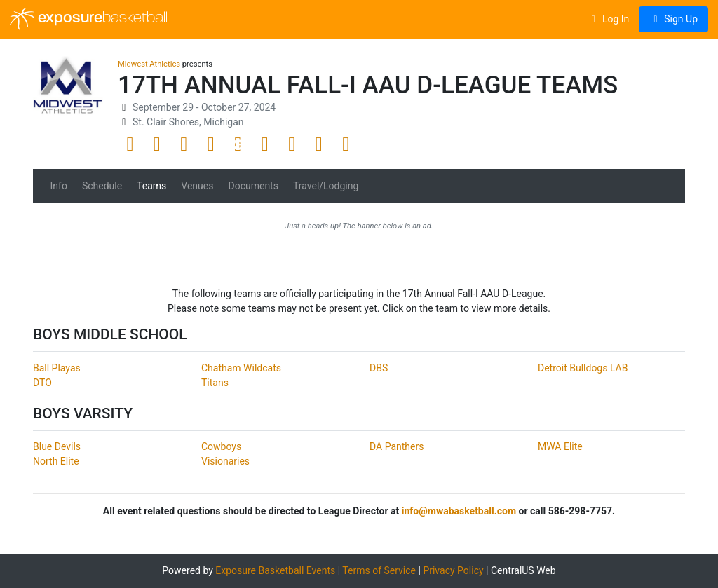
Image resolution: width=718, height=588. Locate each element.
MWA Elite (560, 446)
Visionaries (225, 461)
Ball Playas (57, 368)
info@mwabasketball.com (459, 511)
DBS (379, 368)
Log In (608, 19)
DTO (42, 383)
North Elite (56, 461)
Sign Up (673, 19)
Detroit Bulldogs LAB (583, 368)
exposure (89, 19)
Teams (151, 186)
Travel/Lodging (326, 186)
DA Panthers (397, 446)
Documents (253, 186)
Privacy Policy (453, 570)
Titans (215, 383)
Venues (197, 186)
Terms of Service (379, 570)
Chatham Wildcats (241, 368)
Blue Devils (57, 446)
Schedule (102, 186)
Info (59, 186)
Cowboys (221, 446)
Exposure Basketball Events (275, 570)
